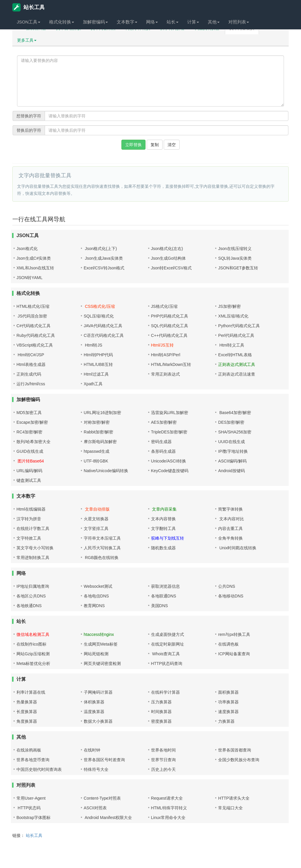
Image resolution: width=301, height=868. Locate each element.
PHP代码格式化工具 (170, 316)
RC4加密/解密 (29, 432)
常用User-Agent (31, 798)
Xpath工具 (93, 384)
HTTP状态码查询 (167, 663)
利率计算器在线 (31, 692)
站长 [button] (173, 22)
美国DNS (160, 606)
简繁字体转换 (230, 509)
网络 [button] (152, 22)
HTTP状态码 (29, 808)
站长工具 (29, 7)
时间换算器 (161, 712)
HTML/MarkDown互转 (171, 364)
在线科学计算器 (165, 692)
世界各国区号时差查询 (104, 760)
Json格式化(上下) (100, 249)
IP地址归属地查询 (33, 586)
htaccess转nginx (99, 634)
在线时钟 (92, 750)
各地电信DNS (96, 596)
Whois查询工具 (166, 654)
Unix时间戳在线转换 (237, 548)
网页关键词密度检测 (102, 663)
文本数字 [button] (127, 22)
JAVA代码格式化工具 (103, 326)
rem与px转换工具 (234, 634)
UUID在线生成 (231, 442)
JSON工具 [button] (29, 22)
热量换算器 (27, 702)
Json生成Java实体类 (103, 258)
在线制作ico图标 (31, 644)
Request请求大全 (167, 798)
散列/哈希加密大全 (34, 442)
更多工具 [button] (27, 40)
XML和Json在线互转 (35, 268)
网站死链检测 (96, 654)
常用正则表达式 (165, 374)
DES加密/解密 (231, 422)
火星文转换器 (96, 519)
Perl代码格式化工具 (236, 335)
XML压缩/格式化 (233, 316)
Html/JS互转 (162, 345)
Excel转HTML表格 (235, 355)
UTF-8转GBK (96, 461)
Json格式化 (27, 249)
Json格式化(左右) (167, 249)
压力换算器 (161, 702)
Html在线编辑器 (31, 509)
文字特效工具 (29, 538)
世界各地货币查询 (33, 760)
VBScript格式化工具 (35, 345)
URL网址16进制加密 (103, 413)
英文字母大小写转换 (35, 548)
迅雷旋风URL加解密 (170, 413)
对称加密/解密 (97, 422)
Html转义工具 (231, 345)
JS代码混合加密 (32, 316)
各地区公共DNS (31, 596)
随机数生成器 (163, 548)
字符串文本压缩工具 (102, 538)
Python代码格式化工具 (239, 326)
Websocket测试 (98, 586)
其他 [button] (214, 22)
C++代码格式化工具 (169, 335)
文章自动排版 (97, 509)
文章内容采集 (164, 509)
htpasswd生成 (97, 451)
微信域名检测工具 (33, 634)
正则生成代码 (29, 374)
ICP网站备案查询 (234, 654)
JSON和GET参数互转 (238, 268)
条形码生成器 (163, 451)
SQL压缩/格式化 (99, 316)
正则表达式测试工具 (237, 364)
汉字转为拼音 (29, 519)
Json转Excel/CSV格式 (171, 268)
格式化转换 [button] (62, 22)
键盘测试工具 (29, 480)
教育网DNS (94, 606)
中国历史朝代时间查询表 (39, 769)
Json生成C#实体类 (34, 258)
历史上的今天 (163, 769)
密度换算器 (161, 721)
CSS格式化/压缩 (100, 306)
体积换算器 (94, 702)
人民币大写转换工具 (102, 548)
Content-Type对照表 (102, 798)
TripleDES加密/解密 (169, 432)
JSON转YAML (29, 278)
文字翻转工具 (163, 528)
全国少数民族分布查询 (239, 760)
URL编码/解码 (29, 471)
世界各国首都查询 (235, 750)
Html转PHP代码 (98, 355)
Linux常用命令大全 (168, 818)
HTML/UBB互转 (98, 364)
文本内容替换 (163, 519)
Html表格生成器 (31, 364)
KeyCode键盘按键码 (170, 471)
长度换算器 (27, 712)
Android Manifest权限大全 (108, 818)
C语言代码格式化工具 (104, 335)
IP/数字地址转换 (233, 451)
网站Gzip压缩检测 (33, 654)
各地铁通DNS (29, 606)
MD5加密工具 (29, 413)
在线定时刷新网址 (168, 644)
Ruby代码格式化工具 (36, 335)
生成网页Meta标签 (101, 644)
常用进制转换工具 (33, 558)
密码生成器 (161, 442)
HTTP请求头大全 (234, 798)
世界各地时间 (163, 750)
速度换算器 (228, 712)
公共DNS (227, 586)
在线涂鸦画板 (29, 750)
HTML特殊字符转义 (169, 808)
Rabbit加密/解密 (98, 432)
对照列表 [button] (239, 22)
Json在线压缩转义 (235, 249)
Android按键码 (231, 471)
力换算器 (226, 721)
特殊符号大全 (96, 769)
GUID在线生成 (30, 451)
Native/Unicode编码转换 (106, 471)
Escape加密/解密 (32, 422)
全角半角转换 (230, 538)
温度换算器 (94, 712)
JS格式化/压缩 (164, 306)
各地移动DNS (231, 596)
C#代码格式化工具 (34, 326)
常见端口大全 (230, 808)
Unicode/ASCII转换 (169, 461)
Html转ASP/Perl (166, 355)
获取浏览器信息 (165, 586)
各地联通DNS (164, 596)
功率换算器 (228, 702)
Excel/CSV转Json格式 (104, 268)
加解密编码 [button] (95, 22)
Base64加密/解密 (234, 413)
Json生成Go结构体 (168, 258)
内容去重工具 (230, 528)
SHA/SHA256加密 (235, 432)
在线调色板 (228, 644)
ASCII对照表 (95, 808)
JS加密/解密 (229, 306)
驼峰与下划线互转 (168, 538)
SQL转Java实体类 (235, 258)
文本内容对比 (231, 519)
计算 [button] (193, 22)
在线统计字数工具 (33, 528)
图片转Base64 (30, 461)
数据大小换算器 (98, 721)
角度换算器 (27, 721)
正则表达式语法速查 (237, 374)
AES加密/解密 (164, 422)
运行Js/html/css (31, 384)
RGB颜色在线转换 (101, 558)
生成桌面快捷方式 (168, 634)
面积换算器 (228, 692)
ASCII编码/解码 (232, 461)
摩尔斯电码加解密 (100, 442)
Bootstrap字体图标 (34, 818)
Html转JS (93, 345)
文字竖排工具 (96, 528)
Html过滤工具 (96, 374)
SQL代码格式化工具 (170, 326)
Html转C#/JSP (30, 355)
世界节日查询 (163, 760)
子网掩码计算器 (98, 692)
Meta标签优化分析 (33, 663)
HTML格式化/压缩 (33, 306)
